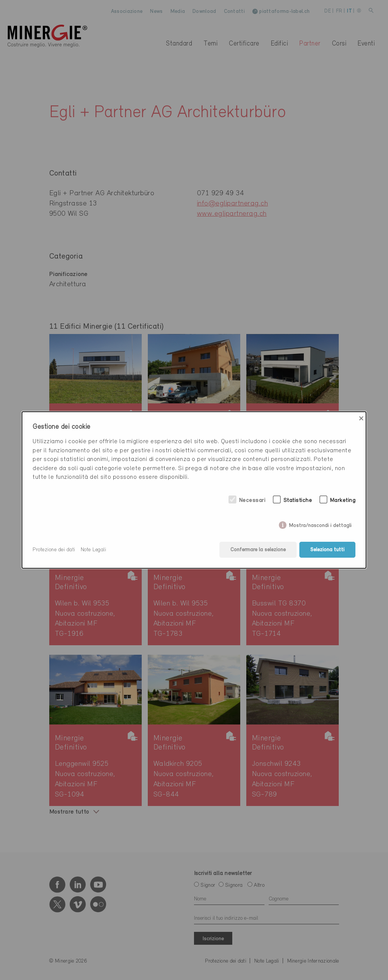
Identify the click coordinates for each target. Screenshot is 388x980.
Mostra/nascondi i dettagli (320, 524)
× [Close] (361, 419)
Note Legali (94, 550)
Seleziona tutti (327, 550)
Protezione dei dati (54, 550)
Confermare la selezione (258, 550)
